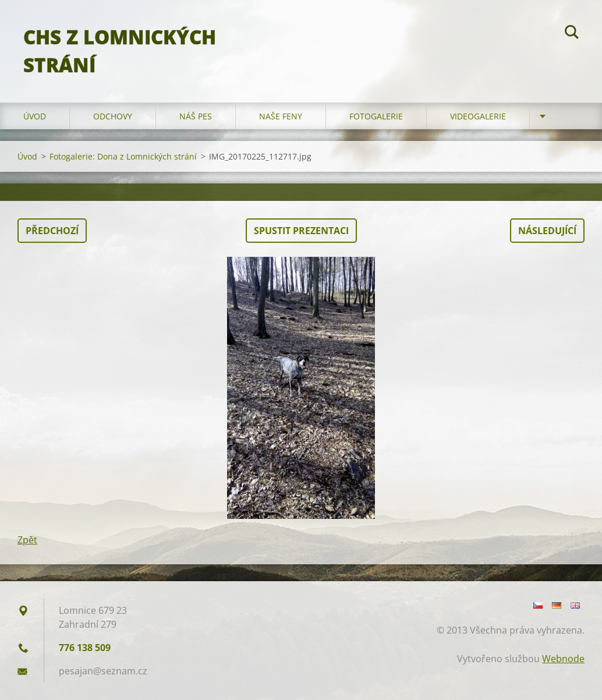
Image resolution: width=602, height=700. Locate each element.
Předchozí (52, 231)
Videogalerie (478, 116)
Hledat (572, 34)
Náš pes (196, 116)
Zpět (27, 540)
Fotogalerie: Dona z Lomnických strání (123, 156)
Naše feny (281, 116)
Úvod (35, 116)
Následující (547, 231)
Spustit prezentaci (301, 231)
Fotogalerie (376, 116)
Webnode (563, 659)
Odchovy (113, 116)
